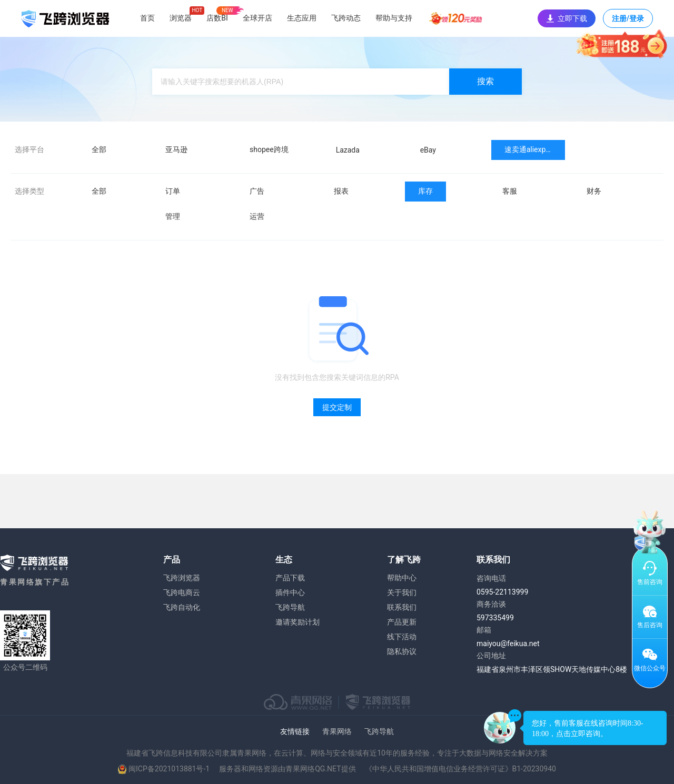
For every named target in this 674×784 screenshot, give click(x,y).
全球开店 (257, 18)
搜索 (485, 81)
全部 (99, 149)
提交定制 (337, 407)
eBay (428, 150)
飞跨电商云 (182, 592)
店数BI (217, 18)
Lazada (348, 150)
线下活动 (402, 637)
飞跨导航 (290, 607)
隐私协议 (402, 651)
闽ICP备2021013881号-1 (169, 769)
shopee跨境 (269, 149)
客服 (510, 191)
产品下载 (290, 578)
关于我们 (402, 592)
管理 (173, 216)
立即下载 (567, 18)
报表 (341, 191)
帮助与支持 (394, 18)
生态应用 (302, 18)
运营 (257, 216)
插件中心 (290, 592)
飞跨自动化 (182, 607)
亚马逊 (176, 149)
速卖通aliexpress (532, 149)
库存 (425, 191)
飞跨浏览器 (182, 578)
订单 (173, 191)
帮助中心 (402, 578)
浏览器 (181, 18)
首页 (147, 18)
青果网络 (337, 731)
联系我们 (402, 607)
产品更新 (402, 622)
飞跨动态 (346, 18)
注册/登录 (628, 21)
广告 (257, 191)
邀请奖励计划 (298, 622)
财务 (594, 191)
